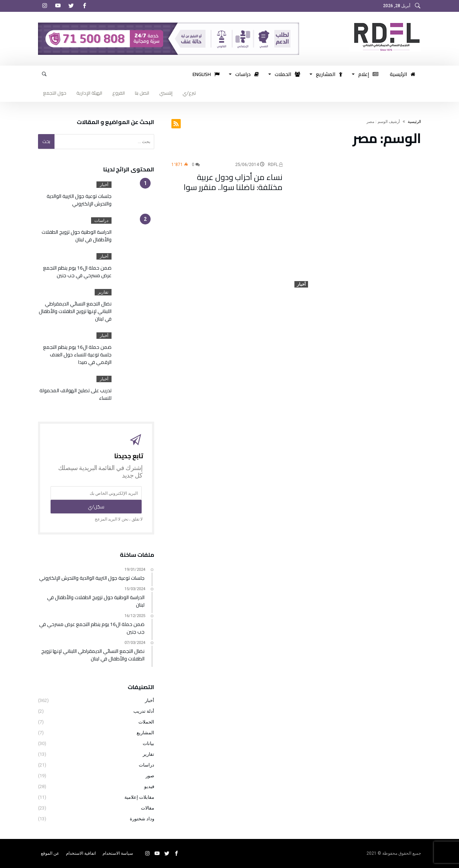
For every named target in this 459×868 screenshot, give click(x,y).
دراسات (101, 220)
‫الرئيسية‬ (414, 122)
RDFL (275, 165)
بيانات (148, 743)
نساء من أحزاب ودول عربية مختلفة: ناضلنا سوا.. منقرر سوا (233, 182)
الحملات (146, 722)
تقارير (103, 292)
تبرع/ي (189, 93)
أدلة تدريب (144, 711)
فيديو (149, 786)
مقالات (148, 808)
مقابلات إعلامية (139, 797)
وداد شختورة (142, 819)
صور (150, 776)
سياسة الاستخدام (118, 853)
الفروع (119, 93)
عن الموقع (50, 853)
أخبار (301, 284)
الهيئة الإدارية (89, 93)
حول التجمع (55, 93)
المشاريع (145, 733)
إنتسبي (166, 93)
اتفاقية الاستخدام (81, 853)
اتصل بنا (142, 93)
